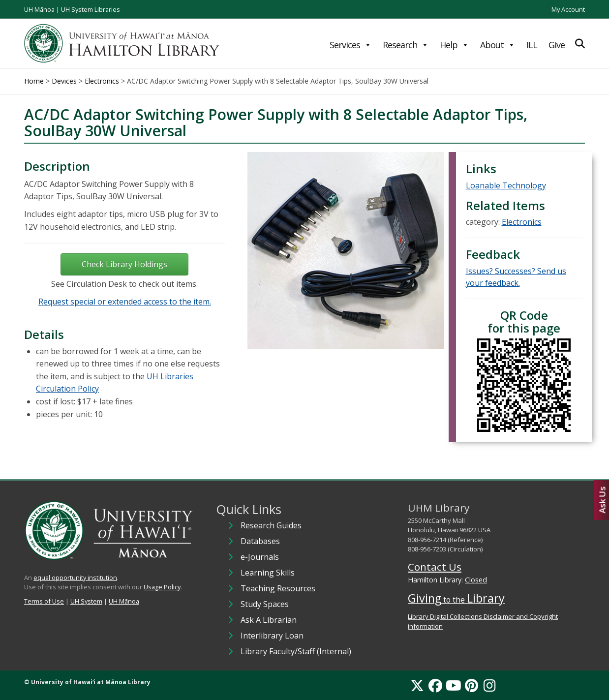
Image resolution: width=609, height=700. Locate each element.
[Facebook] (435, 685)
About (498, 45)
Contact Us (435, 567)
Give (557, 45)
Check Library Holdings (124, 264)
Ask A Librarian (269, 620)
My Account (568, 9)
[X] (417, 685)
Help (454, 45)
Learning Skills (268, 573)
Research (406, 45)
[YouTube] (454, 685)
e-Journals (260, 557)
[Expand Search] (580, 44)
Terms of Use (44, 601)
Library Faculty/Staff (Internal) (296, 651)
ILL (532, 45)
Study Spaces (265, 604)
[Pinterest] (472, 685)
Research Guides (271, 525)
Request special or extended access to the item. (125, 302)
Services (350, 45)
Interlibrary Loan (272, 636)
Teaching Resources (278, 588)
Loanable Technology (506, 185)
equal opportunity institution (75, 578)
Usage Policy (162, 587)
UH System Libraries (91, 9)
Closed (476, 580)
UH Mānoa (39, 9)
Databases (260, 541)
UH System (86, 601)
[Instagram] (490, 685)
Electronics (522, 222)
